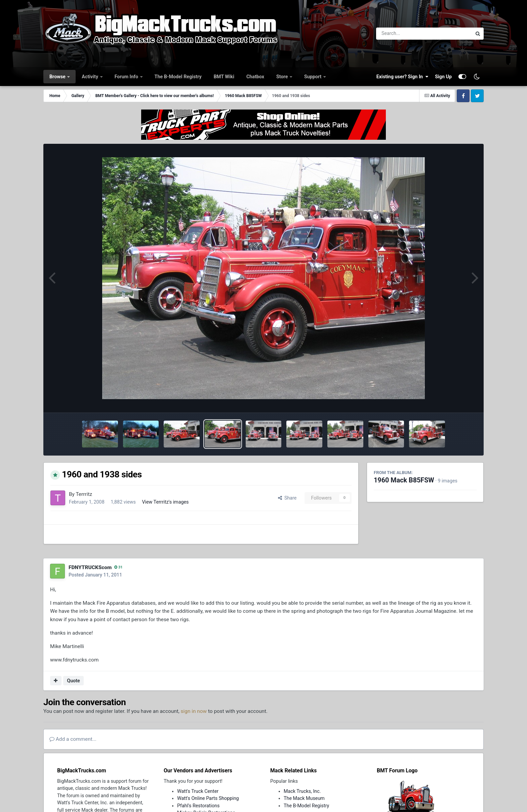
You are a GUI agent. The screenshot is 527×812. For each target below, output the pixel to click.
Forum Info (127, 77)
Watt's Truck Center (198, 791)
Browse (58, 77)
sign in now (194, 711)
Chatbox (255, 77)
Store (283, 77)
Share (287, 498)
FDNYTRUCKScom (90, 567)
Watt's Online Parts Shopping (208, 798)
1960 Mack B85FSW (404, 480)
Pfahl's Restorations (198, 806)
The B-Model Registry (178, 77)
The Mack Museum (304, 798)
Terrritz (84, 494)
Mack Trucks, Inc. (302, 791)
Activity (90, 77)
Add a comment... (73, 739)
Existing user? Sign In (402, 77)
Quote (73, 681)
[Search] (406, 34)
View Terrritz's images (165, 502)
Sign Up (443, 77)
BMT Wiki (224, 77)
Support (313, 77)
